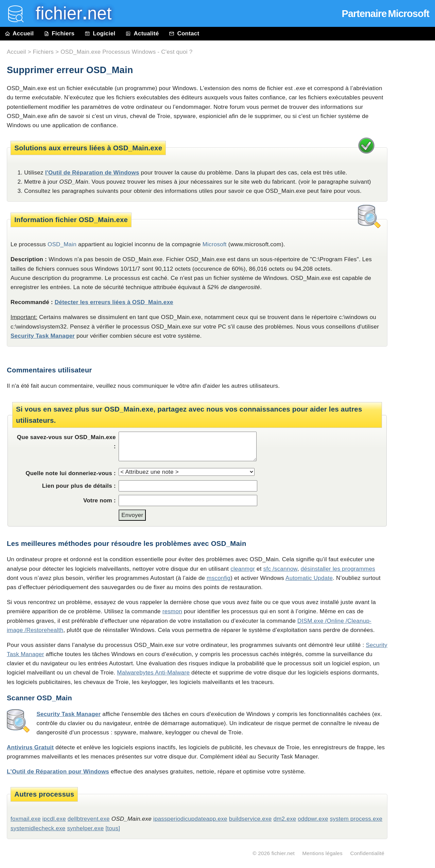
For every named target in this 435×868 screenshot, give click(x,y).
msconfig (219, 578)
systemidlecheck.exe (38, 828)
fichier (69, 13)
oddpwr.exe (313, 819)
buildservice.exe (250, 819)
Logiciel (100, 34)
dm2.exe (285, 819)
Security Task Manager (43, 336)
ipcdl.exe (54, 819)
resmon (172, 611)
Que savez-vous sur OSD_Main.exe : (66, 442)
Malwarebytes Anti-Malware (153, 673)
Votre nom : (100, 500)
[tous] (113, 828)
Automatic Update (309, 578)
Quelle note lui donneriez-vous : (71, 473)
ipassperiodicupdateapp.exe (190, 819)
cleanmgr (243, 569)
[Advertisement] (415, 195)
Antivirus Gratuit (30, 747)
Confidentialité (367, 853)
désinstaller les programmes (338, 569)
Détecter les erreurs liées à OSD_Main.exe (114, 302)
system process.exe (356, 819)
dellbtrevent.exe (89, 819)
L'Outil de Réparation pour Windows (58, 772)
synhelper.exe (85, 828)
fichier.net (283, 853)
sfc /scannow (280, 569)
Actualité (142, 34)
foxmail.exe (26, 819)
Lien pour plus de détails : (79, 486)
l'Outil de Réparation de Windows (92, 173)
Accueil (19, 34)
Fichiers (59, 34)
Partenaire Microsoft (386, 14)
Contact (184, 34)
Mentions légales (322, 853)
